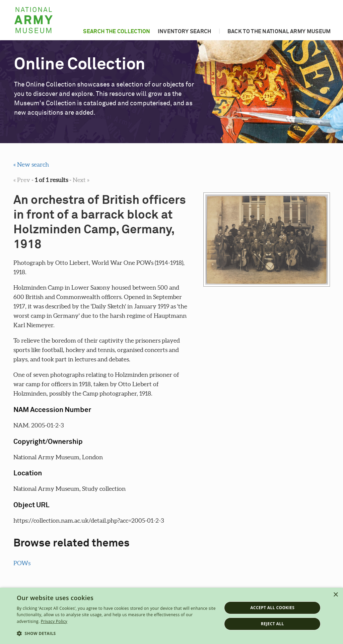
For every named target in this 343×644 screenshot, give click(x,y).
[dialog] (171, 616)
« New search (31, 164)
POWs (22, 563)
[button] (116, 634)
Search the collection (117, 32)
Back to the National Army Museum (279, 32)
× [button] (335, 595)
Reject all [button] (272, 624)
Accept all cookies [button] (272, 608)
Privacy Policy (54, 621)
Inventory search (185, 32)
